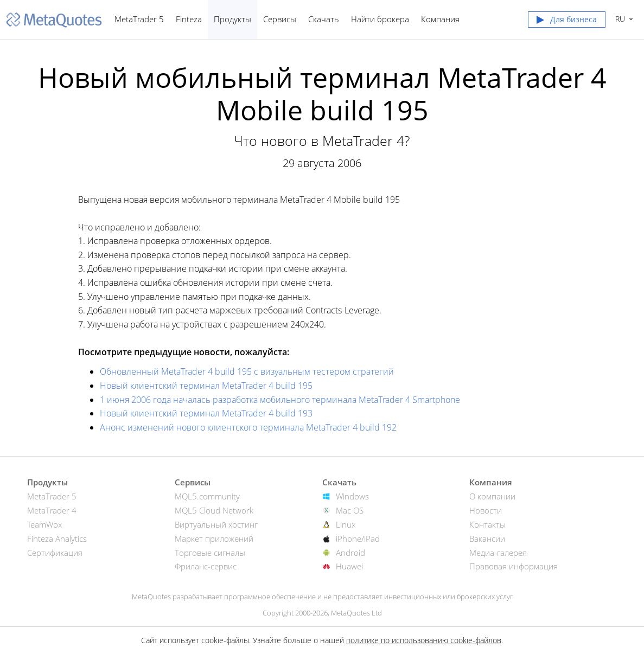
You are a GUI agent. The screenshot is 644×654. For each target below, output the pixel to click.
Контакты (487, 524)
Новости (486, 510)
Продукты (232, 19)
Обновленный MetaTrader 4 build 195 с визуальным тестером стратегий (247, 371)
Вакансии (487, 538)
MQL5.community (207, 496)
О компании (492, 496)
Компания (440, 19)
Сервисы (280, 19)
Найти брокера (380, 19)
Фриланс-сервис (206, 566)
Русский (619, 19)
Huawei (349, 566)
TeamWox (44, 524)
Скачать (324, 19)
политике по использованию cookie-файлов (424, 640)
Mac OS (350, 510)
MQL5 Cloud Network (214, 510)
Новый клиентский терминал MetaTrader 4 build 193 (206, 413)
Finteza (189, 19)
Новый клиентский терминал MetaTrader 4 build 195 (206, 386)
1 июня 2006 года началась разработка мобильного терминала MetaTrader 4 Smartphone (280, 400)
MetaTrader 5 (139, 19)
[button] (567, 22)
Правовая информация (514, 566)
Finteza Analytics (57, 538)
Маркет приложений (214, 538)
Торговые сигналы (210, 553)
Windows (352, 496)
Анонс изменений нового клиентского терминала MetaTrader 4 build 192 (248, 427)
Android (350, 553)
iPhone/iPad (358, 538)
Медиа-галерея (498, 553)
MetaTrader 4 (52, 510)
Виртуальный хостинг (216, 524)
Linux (346, 524)
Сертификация (55, 553)
